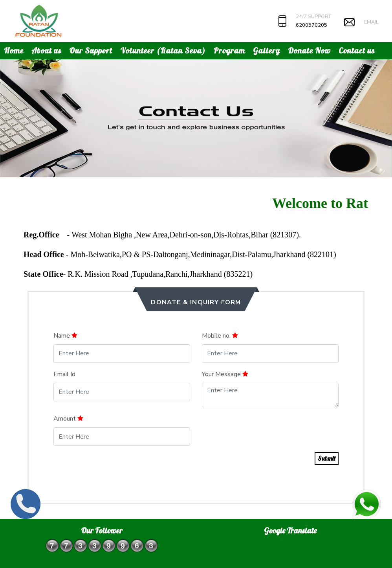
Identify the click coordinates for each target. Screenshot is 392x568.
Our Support (91, 51)
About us (46, 51)
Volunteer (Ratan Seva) (163, 51)
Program (229, 51)
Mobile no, (220, 336)
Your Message (225, 374)
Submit (327, 458)
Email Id (64, 374)
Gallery (267, 51)
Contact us (357, 51)
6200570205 (311, 25)
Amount (68, 419)
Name (65, 336)
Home (14, 51)
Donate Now (309, 51)
